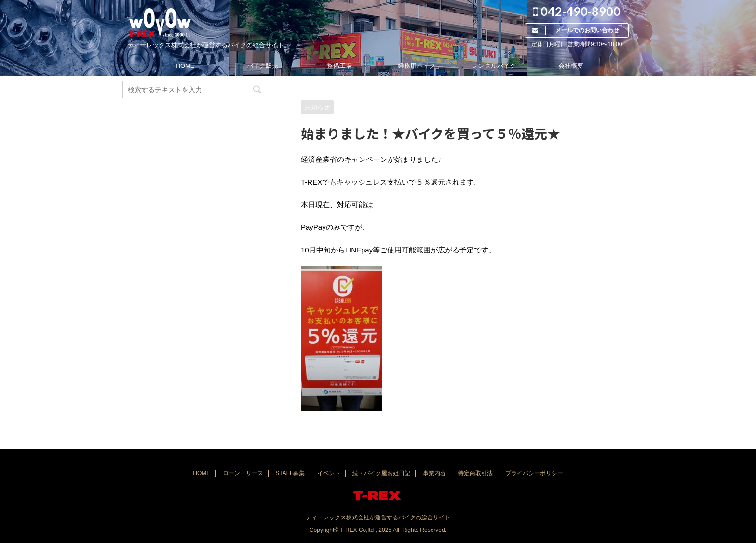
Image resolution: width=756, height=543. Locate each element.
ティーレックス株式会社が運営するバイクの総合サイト (378, 517)
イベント (329, 473)
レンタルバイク (494, 66)
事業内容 (434, 473)
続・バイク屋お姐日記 (381, 473)
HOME (185, 66)
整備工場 (339, 66)
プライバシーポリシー (534, 473)
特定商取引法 (475, 473)
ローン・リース (243, 473)
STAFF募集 (290, 473)
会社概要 (571, 66)
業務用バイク (417, 66)
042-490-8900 (577, 11)
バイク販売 (263, 66)
